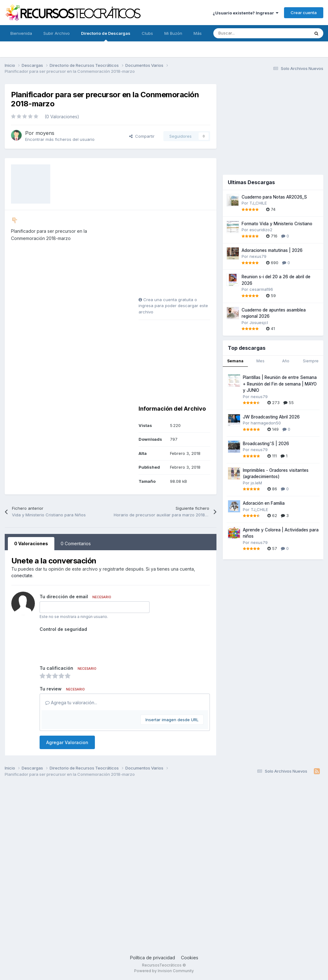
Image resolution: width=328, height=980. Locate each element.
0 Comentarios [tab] (76, 543)
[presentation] (87, 646)
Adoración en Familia (264, 503)
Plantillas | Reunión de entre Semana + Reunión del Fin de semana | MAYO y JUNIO (280, 384)
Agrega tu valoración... (71, 703)
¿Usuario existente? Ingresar (246, 13)
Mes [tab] (260, 361)
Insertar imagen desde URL (172, 720)
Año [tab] (286, 361)
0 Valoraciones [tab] (31, 543)
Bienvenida (21, 33)
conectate (22, 575)
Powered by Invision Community (164, 971)
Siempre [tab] (311, 361)
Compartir (142, 136)
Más (198, 33)
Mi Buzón (173, 33)
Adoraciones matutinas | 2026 (272, 250)
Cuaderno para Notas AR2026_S (274, 197)
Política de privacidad (153, 958)
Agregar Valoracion (67, 742)
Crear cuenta (304, 13)
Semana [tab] (235, 361)
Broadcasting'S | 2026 (266, 444)
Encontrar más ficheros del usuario (60, 139)
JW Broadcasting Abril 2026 (271, 417)
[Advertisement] (178, 256)
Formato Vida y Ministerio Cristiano (277, 224)
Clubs (147, 33)
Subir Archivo (57, 33)
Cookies (190, 958)
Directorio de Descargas (106, 36)
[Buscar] (247, 33)
